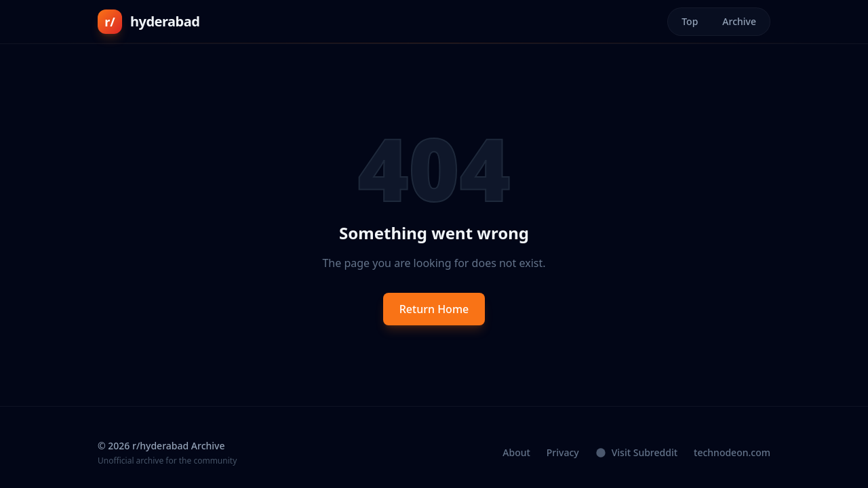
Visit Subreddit (636, 452)
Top (690, 21)
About (516, 452)
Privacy (563, 452)
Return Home (434, 309)
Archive (739, 21)
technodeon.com (732, 452)
